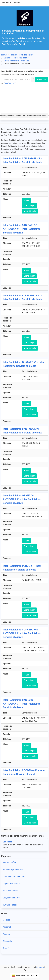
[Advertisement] (24, 100)
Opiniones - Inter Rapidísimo (16, 58)
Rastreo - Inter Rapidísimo (22, 55)
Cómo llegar (29, 205)
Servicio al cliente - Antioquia (16, 61)
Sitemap (40, 967)
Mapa (26, 200)
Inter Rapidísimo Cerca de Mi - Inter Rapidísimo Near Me (24, 116)
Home (4, 55)
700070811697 (10, 83)
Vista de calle (30, 211)
